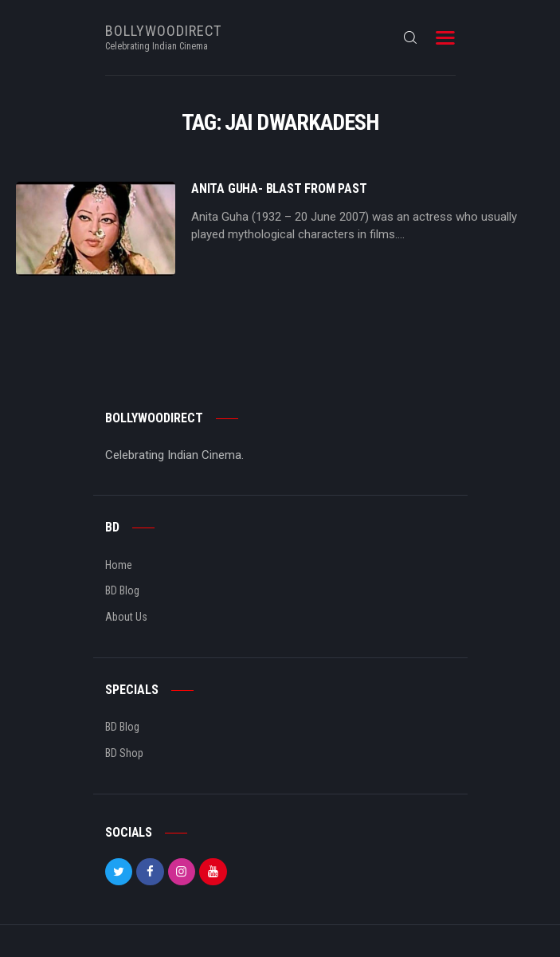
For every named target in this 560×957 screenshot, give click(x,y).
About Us (126, 617)
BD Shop (124, 753)
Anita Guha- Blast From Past (279, 189)
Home (119, 565)
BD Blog (122, 590)
